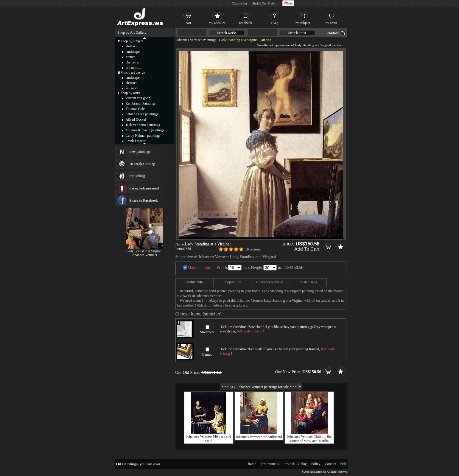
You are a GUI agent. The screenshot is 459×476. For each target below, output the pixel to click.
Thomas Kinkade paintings (145, 130)
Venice (131, 57)
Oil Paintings (127, 464)
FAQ (274, 23)
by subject (303, 23)
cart (189, 23)
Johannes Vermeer (144, 255)
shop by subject (132, 41)
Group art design (133, 72)
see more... (133, 68)
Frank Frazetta (136, 141)
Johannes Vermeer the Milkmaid (259, 437)
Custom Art (239, 3)
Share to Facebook (144, 200)
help (344, 464)
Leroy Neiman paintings (143, 136)
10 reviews (253, 249)
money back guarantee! (144, 188)
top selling (137, 176)
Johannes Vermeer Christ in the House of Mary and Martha (309, 439)
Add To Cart (307, 249)
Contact (330, 464)
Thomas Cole (135, 109)
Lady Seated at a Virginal (144, 251)
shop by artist (131, 93)
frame (252, 464)
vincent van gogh (138, 98)
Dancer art (133, 62)
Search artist (297, 33)
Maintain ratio (200, 268)
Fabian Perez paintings (142, 114)
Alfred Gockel (136, 119)
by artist (331, 23)
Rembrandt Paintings (141, 103)
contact (333, 33)
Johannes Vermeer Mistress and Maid (208, 439)
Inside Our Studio (264, 3)
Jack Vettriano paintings (143, 125)
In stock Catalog (295, 464)
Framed (207, 354)
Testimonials (270, 464)
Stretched (207, 332)
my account (217, 23)
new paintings (140, 152)
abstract (131, 46)
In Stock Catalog (142, 164)
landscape (133, 52)
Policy (316, 464)
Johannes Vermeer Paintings (196, 40)
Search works (227, 33)
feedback (246, 23)
